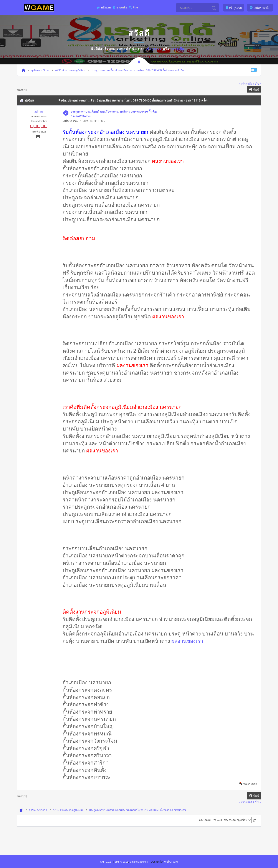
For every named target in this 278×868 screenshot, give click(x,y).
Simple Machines (139, 862)
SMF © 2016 (121, 862)
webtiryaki (171, 861)
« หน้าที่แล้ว (245, 84)
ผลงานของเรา (187, 641)
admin (38, 111)
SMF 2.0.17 (106, 862)
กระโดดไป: (205, 820)
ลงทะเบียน (179, 49)
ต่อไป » (257, 84)
